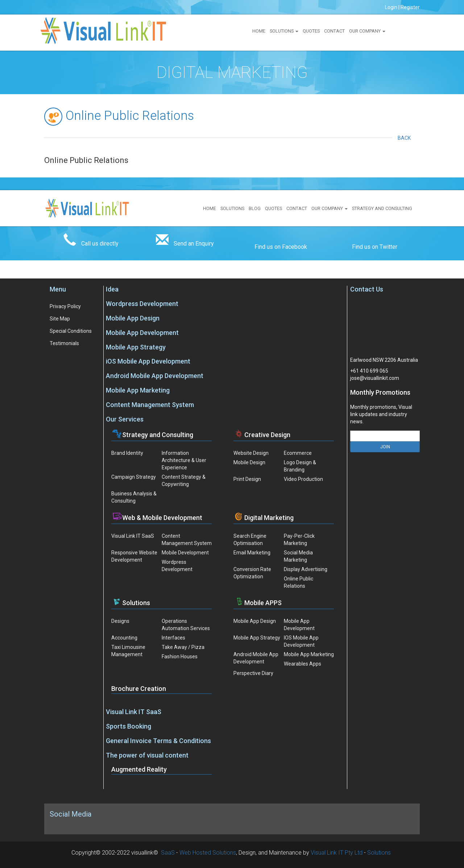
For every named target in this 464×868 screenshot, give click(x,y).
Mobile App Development (142, 333)
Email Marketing (252, 553)
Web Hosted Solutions (208, 853)
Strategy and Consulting (382, 208)
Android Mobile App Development (155, 376)
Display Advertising (306, 569)
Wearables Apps (303, 664)
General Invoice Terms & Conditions (158, 741)
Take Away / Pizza (183, 647)
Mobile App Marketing (138, 390)
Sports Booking (129, 726)
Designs (120, 621)
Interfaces (173, 638)
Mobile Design (249, 462)
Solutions (284, 31)
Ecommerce (298, 453)
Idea (112, 289)
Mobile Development (185, 553)
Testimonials (64, 343)
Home (259, 31)
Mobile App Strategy (136, 347)
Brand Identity (127, 453)
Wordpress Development (142, 304)
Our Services (125, 419)
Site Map (60, 319)
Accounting (124, 638)
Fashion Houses (180, 657)
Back (406, 138)
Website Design (251, 453)
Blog (255, 208)
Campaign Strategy (134, 477)
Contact (334, 31)
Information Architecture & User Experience (184, 460)
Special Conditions (71, 331)
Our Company (367, 31)
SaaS (168, 853)
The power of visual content (147, 755)
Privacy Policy (65, 306)
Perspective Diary (253, 673)
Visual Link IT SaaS (133, 536)
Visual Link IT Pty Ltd (337, 853)
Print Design (247, 479)
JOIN (385, 447)
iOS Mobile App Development (148, 361)
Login (391, 7)
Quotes (311, 31)
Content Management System (150, 405)
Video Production (303, 479)
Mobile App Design (133, 318)
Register (410, 7)
